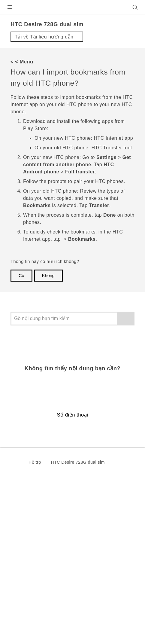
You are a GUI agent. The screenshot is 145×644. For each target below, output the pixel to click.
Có (21, 276)
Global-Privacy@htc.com (70, 632)
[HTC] (73, 7)
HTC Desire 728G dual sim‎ (78, 462)
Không (48, 276)
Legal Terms (20, 617)
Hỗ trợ (35, 462)
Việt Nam (76, 511)
